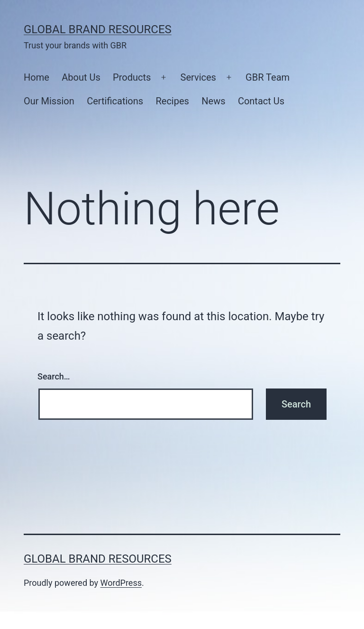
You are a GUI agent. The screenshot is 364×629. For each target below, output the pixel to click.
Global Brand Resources (98, 29)
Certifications (115, 101)
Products (132, 77)
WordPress (121, 583)
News (213, 101)
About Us (81, 77)
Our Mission (49, 101)
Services (198, 77)
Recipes (172, 101)
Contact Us (261, 101)
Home (36, 77)
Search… (54, 376)
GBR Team (268, 77)
